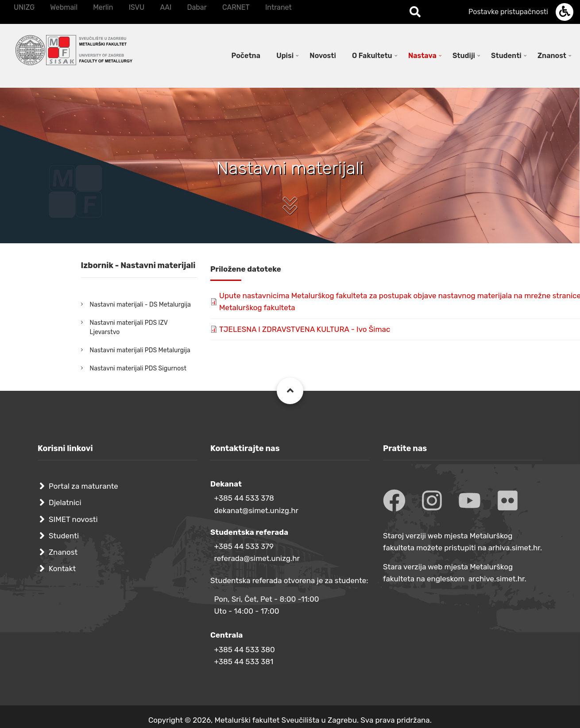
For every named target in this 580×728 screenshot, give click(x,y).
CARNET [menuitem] (236, 7)
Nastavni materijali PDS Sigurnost (138, 368)
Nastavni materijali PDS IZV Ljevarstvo (129, 327)
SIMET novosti (73, 519)
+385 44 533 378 (244, 498)
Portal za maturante (83, 486)
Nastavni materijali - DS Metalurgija (140, 305)
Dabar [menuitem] (197, 7)
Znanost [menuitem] (552, 56)
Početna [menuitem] (246, 56)
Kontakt (62, 568)
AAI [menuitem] (166, 7)
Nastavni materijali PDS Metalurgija (140, 350)
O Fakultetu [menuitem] (372, 56)
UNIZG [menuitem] (24, 7)
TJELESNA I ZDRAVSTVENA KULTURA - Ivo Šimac (305, 329)
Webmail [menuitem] (64, 7)
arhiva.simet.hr (514, 548)
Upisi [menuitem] (285, 56)
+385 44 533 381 (244, 662)
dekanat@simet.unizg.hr (256, 510)
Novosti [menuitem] (323, 56)
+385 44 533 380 (244, 650)
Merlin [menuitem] (103, 7)
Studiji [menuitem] (464, 56)
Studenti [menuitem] (506, 56)
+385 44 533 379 (244, 546)
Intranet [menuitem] (278, 7)
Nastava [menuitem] (422, 56)
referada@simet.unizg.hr (257, 558)
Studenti (64, 536)
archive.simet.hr (497, 579)
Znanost (63, 552)
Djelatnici (65, 502)
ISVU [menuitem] (137, 7)
